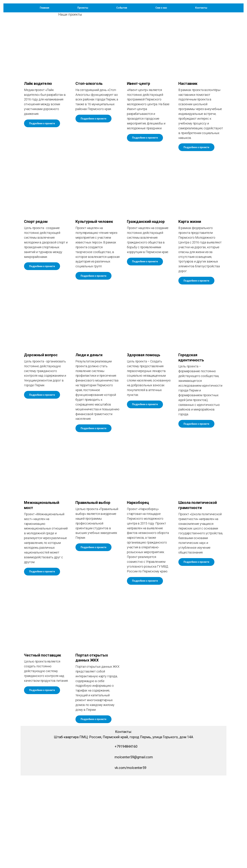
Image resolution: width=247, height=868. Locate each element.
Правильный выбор (93, 595)
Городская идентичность (191, 450)
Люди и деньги (89, 447)
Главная (45, 8)
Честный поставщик (43, 748)
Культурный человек (94, 314)
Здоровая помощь (144, 447)
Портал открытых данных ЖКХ (92, 750)
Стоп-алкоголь (89, 176)
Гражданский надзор (146, 314)
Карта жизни (190, 314)
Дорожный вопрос (41, 447)
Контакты (201, 8)
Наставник (188, 176)
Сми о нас (161, 8)
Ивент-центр (139, 176)
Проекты (83, 8)
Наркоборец (138, 595)
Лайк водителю (38, 176)
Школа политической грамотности (198, 598)
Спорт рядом (36, 314)
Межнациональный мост (42, 598)
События (122, 8)
